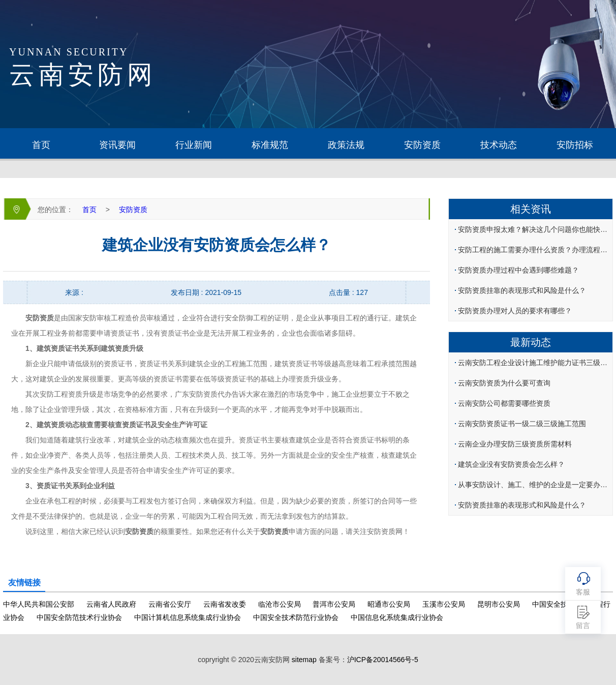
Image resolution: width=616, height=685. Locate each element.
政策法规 (346, 145)
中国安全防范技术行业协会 (79, 617)
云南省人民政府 (111, 604)
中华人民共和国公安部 (39, 604)
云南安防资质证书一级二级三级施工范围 (522, 424)
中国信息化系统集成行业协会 (397, 617)
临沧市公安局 (280, 604)
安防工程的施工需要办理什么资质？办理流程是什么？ (534, 250)
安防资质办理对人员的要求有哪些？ (515, 311)
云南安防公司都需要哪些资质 (504, 403)
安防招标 (575, 145)
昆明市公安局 (499, 604)
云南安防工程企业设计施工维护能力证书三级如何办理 (534, 363)
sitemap (304, 660)
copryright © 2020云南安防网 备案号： (308, 660)
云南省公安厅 (170, 604)
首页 (41, 145)
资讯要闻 (117, 145)
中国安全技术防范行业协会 (296, 617)
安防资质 (422, 145)
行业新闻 (194, 145)
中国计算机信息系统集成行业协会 (188, 617)
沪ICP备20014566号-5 (383, 660)
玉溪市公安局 (444, 604)
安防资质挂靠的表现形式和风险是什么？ (522, 290)
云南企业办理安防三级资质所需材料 (515, 444)
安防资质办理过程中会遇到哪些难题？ (518, 270)
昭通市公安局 (389, 604)
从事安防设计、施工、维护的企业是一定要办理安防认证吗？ (534, 485)
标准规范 (270, 145)
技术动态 (499, 145)
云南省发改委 (225, 604)
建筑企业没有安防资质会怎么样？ (511, 464)
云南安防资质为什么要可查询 (504, 383)
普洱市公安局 (334, 604)
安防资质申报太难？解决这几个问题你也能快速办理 (534, 229)
